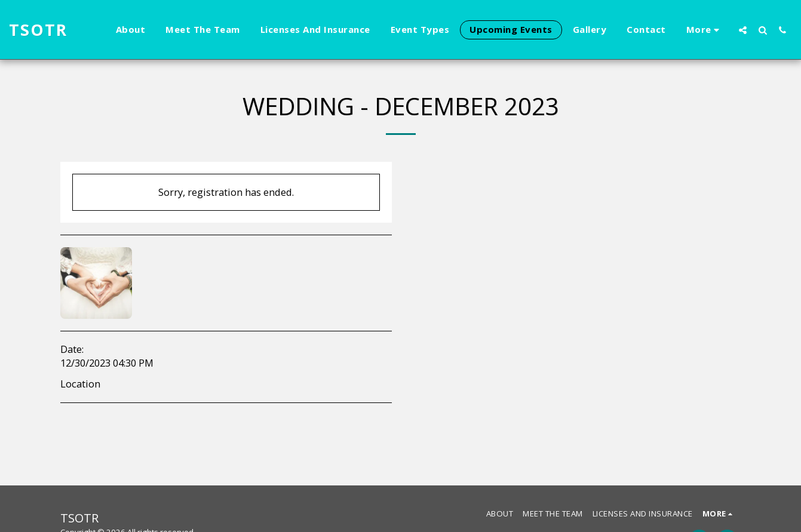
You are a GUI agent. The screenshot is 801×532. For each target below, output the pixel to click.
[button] (743, 30)
